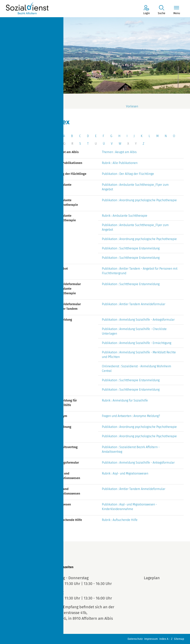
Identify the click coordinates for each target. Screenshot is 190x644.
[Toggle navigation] (177, 10)
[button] (162, 10)
